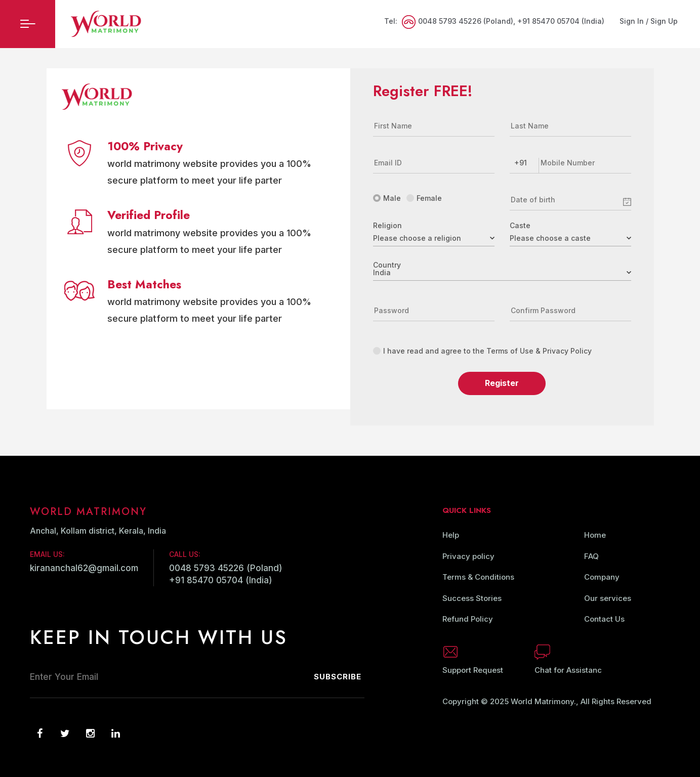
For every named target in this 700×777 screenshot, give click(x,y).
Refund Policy (468, 619)
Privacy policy (468, 556)
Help (451, 535)
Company (602, 577)
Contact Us (604, 619)
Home (595, 535)
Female (424, 198)
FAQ (591, 556)
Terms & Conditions (478, 577)
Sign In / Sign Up (649, 21)
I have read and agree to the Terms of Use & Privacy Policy (482, 351)
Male (387, 198)
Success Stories (472, 598)
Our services (608, 598)
